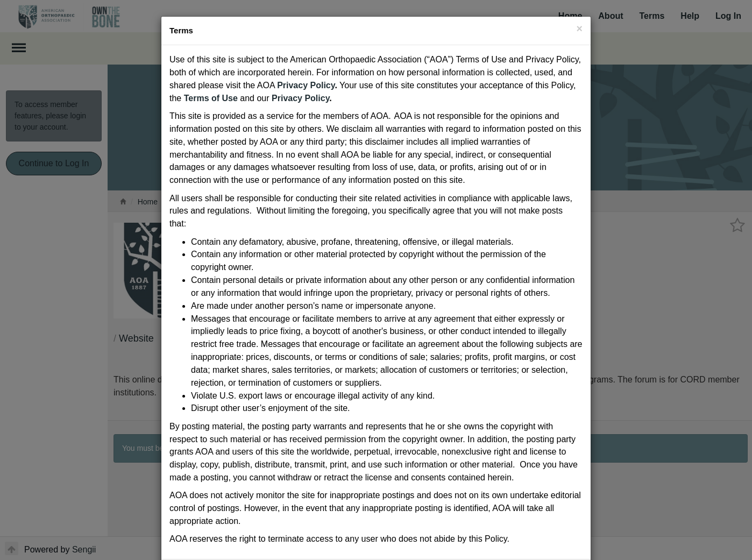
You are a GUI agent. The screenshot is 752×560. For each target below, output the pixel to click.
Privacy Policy (306, 85)
